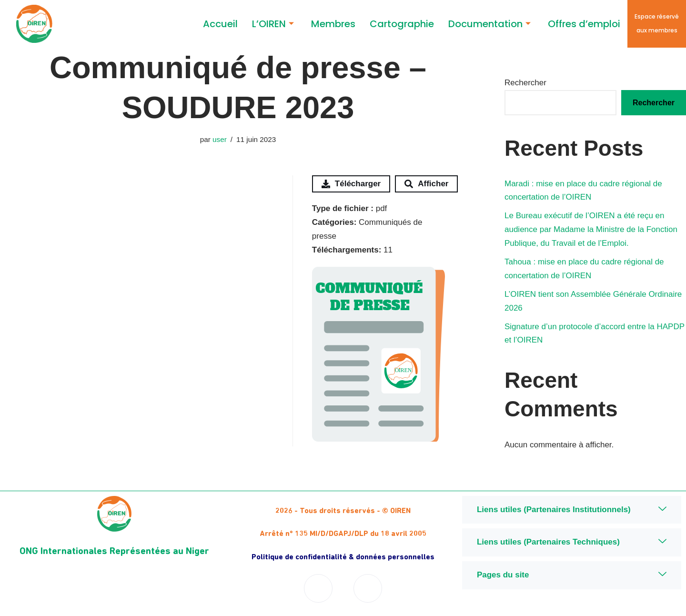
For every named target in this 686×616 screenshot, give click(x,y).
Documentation (489, 24)
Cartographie (402, 24)
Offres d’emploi (584, 24)
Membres (333, 24)
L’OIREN (273, 24)
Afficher (426, 184)
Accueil (220, 24)
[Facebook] (318, 588)
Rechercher (525, 83)
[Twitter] (368, 588)
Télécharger (351, 184)
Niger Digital (572, 605)
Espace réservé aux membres (657, 23)
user (220, 139)
